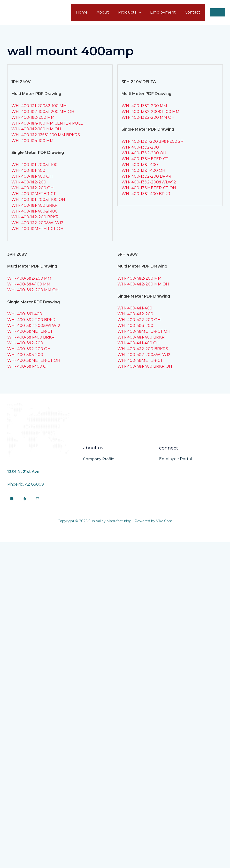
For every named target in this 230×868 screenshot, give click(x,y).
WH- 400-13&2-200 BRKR (146, 176)
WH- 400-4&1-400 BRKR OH (145, 366)
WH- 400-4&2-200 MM (139, 278)
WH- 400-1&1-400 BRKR (34, 205)
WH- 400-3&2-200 (25, 343)
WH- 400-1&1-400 (28, 170)
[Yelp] (25, 499)
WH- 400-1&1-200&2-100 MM (39, 106)
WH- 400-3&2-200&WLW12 (34, 326)
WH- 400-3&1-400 (25, 314)
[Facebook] (12, 499)
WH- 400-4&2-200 (135, 314)
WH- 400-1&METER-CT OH (37, 229)
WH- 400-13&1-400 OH (143, 170)
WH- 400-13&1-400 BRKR (146, 194)
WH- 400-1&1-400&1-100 (34, 211)
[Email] (38, 499)
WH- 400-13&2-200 (140, 147)
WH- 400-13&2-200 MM (144, 106)
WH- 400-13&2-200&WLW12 (149, 182)
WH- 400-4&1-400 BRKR (141, 337)
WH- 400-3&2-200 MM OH (33, 290)
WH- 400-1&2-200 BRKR (35, 217)
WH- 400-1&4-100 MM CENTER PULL (47, 123)
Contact (193, 12)
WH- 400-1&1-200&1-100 (34, 165)
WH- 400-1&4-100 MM (32, 141)
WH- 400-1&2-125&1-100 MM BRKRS (46, 135)
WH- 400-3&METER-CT (30, 331)
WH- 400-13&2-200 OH (144, 153)
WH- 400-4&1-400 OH (139, 343)
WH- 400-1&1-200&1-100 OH (38, 200)
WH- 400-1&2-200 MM (33, 117)
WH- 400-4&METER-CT (140, 360)
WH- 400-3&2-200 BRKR (31, 320)
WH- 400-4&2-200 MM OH (143, 284)
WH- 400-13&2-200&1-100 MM (150, 112)
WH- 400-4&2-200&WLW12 (144, 355)
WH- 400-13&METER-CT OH (149, 188)
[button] (217, 12)
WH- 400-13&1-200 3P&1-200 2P (153, 141)
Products (130, 12)
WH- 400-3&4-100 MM (29, 284)
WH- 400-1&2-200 (29, 182)
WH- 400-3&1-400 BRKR (31, 337)
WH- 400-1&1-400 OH (32, 176)
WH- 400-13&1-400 (140, 165)
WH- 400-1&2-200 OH (33, 188)
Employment (165, 12)
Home (88, 12)
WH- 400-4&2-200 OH (139, 320)
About (107, 12)
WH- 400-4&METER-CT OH (144, 331)
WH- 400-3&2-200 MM (29, 278)
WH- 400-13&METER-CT (145, 159)
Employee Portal (176, 459)
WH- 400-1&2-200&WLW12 (37, 223)
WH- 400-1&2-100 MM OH (36, 129)
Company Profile (99, 459)
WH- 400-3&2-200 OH (29, 349)
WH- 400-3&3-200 (25, 355)
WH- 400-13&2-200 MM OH (148, 117)
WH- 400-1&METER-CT (34, 194)
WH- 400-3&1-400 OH (28, 366)
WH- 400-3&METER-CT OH (34, 360)
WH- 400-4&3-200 (135, 326)
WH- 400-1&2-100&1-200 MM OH (43, 112)
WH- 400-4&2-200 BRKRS (143, 349)
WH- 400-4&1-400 (135, 308)
